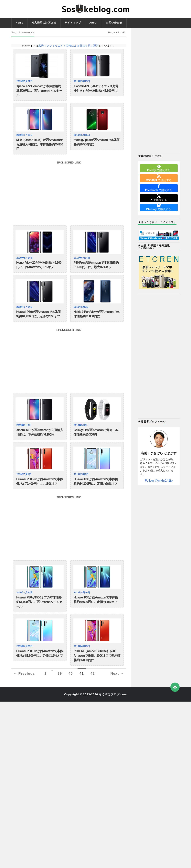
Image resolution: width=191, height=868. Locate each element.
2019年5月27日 (25, 81)
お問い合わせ (114, 23)
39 (60, 694)
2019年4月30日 (25, 607)
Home (19, 23)
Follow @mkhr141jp (159, 481)
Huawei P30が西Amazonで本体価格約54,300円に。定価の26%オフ (96, 495)
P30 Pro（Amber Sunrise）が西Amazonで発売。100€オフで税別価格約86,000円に (97, 675)
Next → (117, 694)
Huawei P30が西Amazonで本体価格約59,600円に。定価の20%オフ (96, 615)
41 (82, 694)
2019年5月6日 (82, 315)
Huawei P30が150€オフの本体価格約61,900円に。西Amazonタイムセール (39, 618)
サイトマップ (73, 23)
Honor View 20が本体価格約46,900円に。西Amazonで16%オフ (39, 272)
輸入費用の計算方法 (44, 23)
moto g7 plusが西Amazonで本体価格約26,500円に (97, 146)
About (93, 23)
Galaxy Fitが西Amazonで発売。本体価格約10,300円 (96, 444)
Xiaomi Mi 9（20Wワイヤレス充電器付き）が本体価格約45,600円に (96, 89)
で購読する (159, 168)
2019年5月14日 (25, 264)
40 (71, 694)
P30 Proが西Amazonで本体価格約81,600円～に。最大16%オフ (96, 272)
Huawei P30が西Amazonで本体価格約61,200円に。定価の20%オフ (38, 323)
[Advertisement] (69, 198)
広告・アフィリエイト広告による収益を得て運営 (69, 46)
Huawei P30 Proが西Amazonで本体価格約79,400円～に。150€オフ (40, 495)
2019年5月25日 (82, 81)
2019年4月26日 (82, 607)
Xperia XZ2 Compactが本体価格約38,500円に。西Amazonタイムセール (39, 92)
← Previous (24, 694)
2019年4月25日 (82, 664)
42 (93, 694)
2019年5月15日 (25, 138)
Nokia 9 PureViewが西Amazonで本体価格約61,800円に (96, 323)
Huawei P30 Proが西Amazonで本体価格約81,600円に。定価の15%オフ (40, 672)
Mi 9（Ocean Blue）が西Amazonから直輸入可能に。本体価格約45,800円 (40, 149)
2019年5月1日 (24, 487)
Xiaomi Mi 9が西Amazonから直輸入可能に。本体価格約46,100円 (40, 444)
